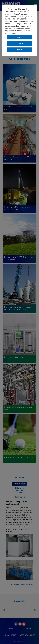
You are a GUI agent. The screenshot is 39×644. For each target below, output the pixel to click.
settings (12, 33)
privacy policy (14, 26)
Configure (19, 43)
